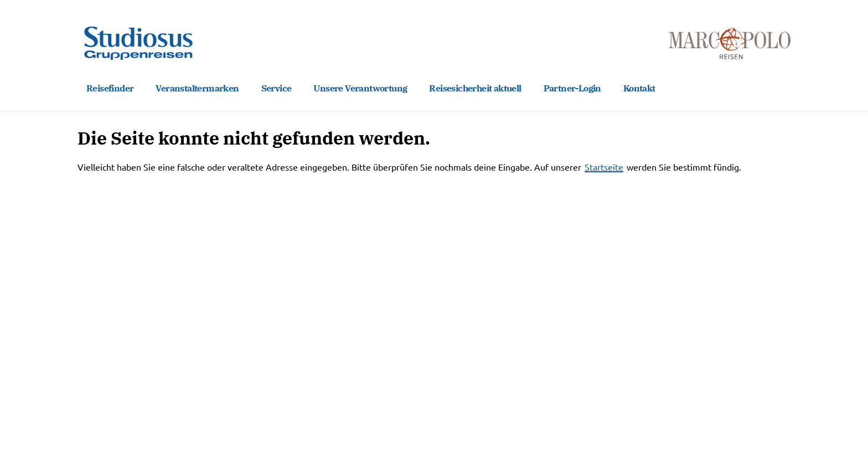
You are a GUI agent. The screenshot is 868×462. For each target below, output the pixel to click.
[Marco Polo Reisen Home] (730, 43)
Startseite (604, 167)
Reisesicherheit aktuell (475, 88)
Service (277, 88)
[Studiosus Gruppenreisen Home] (138, 43)
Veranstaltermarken (197, 88)
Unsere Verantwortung (360, 88)
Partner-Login (572, 88)
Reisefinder (110, 88)
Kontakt (639, 88)
